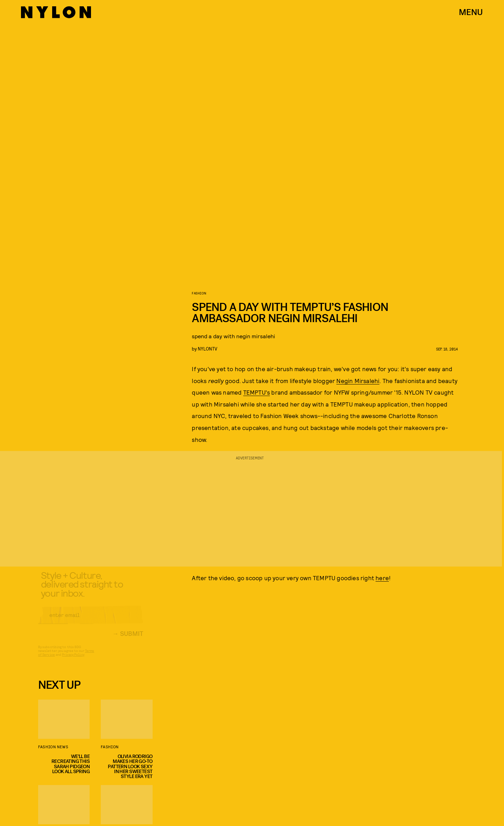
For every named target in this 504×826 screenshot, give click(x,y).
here (382, 578)
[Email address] (91, 620)
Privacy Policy (73, 660)
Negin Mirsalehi (358, 381)
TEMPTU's (257, 392)
